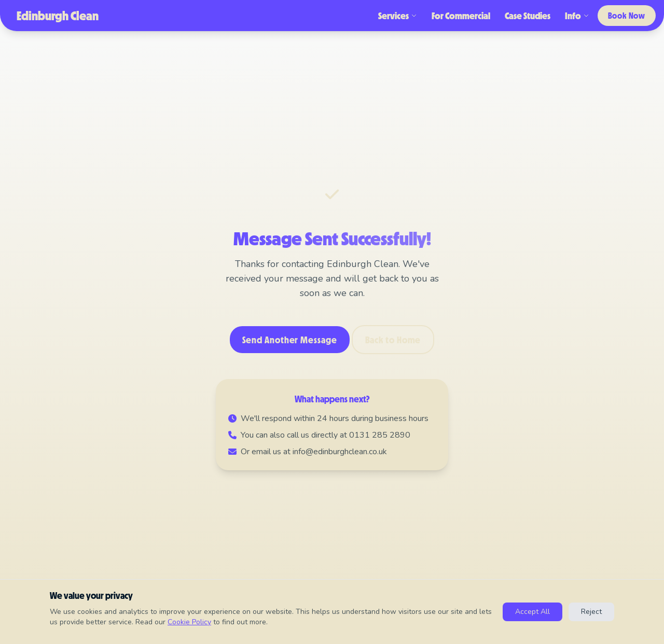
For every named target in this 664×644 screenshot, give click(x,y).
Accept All (532, 612)
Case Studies (528, 16)
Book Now (627, 15)
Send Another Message (290, 340)
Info (577, 16)
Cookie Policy (189, 622)
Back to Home (393, 340)
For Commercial (461, 16)
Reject (591, 612)
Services (398, 16)
